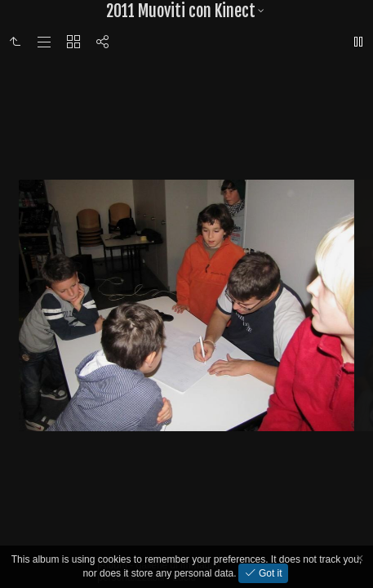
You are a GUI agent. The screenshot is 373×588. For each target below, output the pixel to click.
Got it (269, 573)
